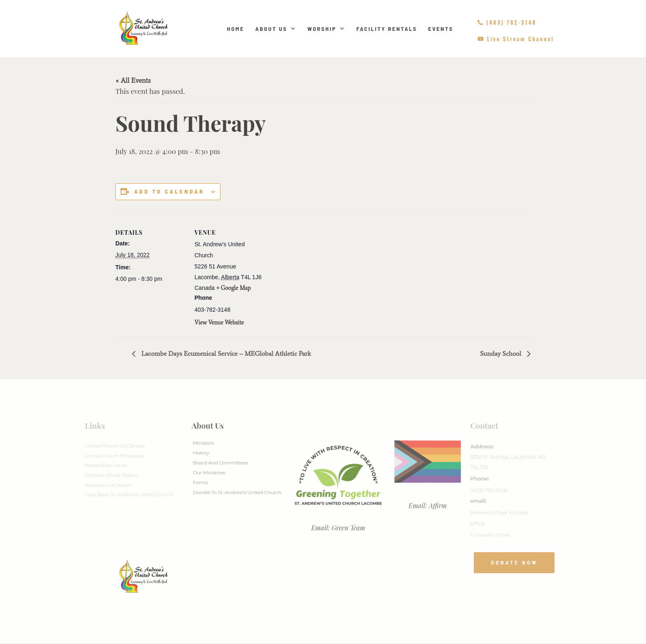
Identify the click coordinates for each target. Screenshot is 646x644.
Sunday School (501, 353)
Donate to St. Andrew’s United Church (237, 492)
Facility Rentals (387, 29)
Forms (200, 482)
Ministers (203, 443)
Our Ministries (209, 472)
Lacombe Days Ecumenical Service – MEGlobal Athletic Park (225, 353)
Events (441, 29)
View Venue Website (219, 323)
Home (236, 29)
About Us (276, 29)
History (201, 453)
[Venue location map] (317, 270)
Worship (326, 29)
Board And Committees (220, 463)
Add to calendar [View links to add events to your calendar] (169, 191)
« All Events (133, 80)
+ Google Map (234, 288)
